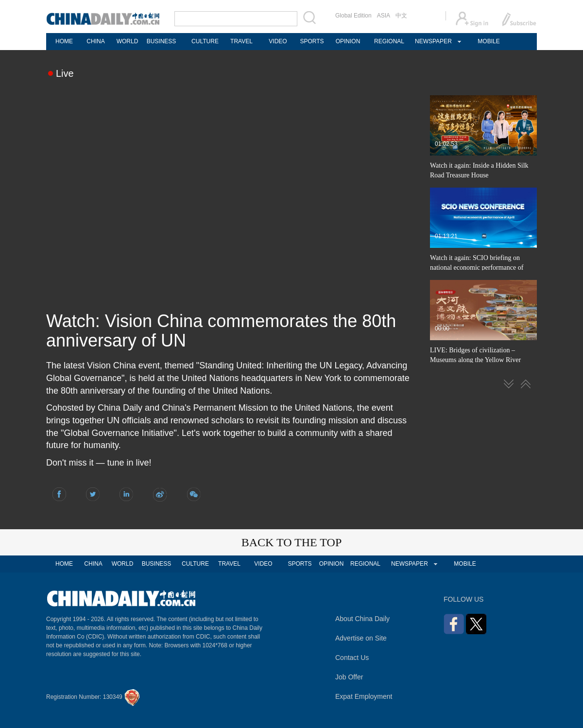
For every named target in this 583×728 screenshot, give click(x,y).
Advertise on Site (361, 638)
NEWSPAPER (433, 41)
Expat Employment (364, 696)
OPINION (348, 41)
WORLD (128, 41)
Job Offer (349, 677)
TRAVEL (241, 41)
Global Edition (353, 16)
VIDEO (278, 41)
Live (65, 73)
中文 (401, 16)
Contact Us (352, 658)
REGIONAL (389, 41)
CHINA (95, 41)
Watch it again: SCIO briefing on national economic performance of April (477, 268)
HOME (64, 41)
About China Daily (362, 619)
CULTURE (205, 41)
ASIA (384, 16)
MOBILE (489, 41)
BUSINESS (162, 41)
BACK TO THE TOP (292, 542)
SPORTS (312, 41)
